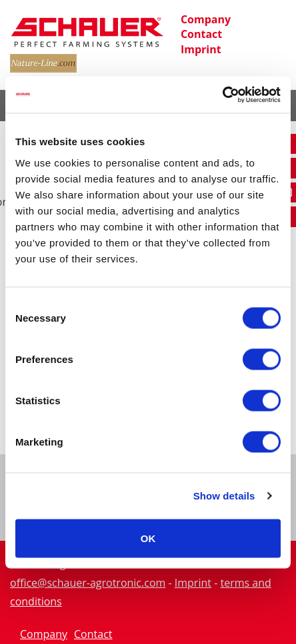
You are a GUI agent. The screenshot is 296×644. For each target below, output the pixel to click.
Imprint (201, 49)
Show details (224, 496)
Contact (201, 34)
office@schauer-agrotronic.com (88, 583)
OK (148, 538)
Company (206, 19)
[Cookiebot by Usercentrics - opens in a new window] (222, 95)
